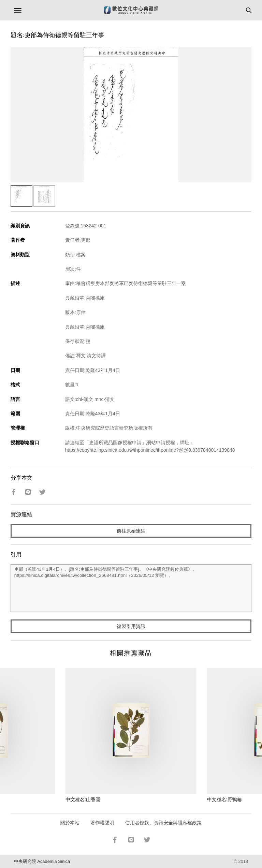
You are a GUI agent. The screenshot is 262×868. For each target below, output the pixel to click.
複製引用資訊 (131, 626)
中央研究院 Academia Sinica (42, 861)
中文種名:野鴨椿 (224, 799)
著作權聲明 (102, 823)
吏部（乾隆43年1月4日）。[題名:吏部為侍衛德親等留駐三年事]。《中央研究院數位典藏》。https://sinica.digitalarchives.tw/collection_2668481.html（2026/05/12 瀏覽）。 (131, 588)
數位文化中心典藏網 (131, 10)
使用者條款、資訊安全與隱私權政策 (163, 823)
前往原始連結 (131, 531)
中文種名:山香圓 (83, 799)
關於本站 (70, 823)
